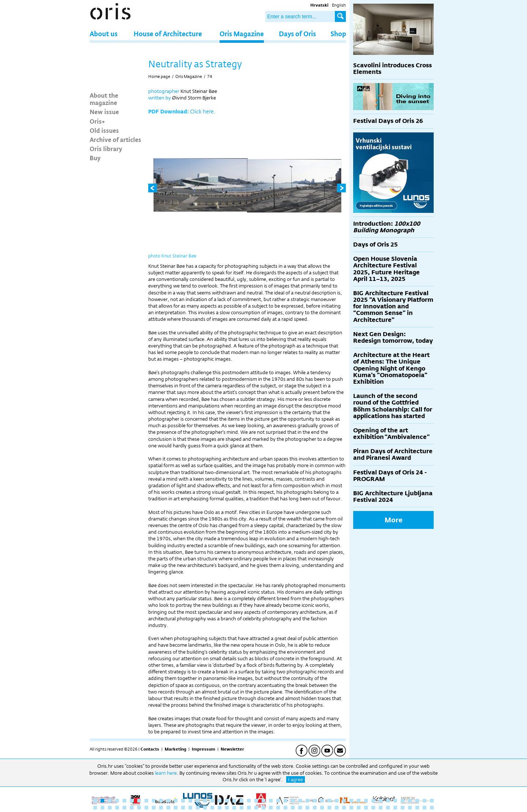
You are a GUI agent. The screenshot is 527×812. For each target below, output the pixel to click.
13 (183, 801)
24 (263, 801)
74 (210, 76)
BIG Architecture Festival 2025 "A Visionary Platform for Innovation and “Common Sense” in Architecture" (393, 307)
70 (256, 808)
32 (322, 801)
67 (234, 808)
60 (183, 808)
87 (381, 808)
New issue (104, 112)
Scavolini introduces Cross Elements (393, 69)
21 (242, 801)
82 (344, 808)
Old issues (104, 130)
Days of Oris (297, 33)
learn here (166, 773)
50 (110, 808)
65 (220, 808)
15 (198, 801)
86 (373, 808)
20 (234, 801)
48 (95, 808)
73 (278, 808)
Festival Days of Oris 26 (388, 121)
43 (403, 801)
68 (242, 808)
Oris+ (97, 121)
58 (168, 808)
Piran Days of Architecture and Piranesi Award (393, 454)
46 (425, 801)
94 (432, 808)
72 (271, 808)
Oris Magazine (242, 33)
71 (263, 808)
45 (417, 801)
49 (102, 808)
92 (417, 808)
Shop (338, 33)
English (339, 5)
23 (256, 801)
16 (205, 801)
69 (249, 808)
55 (146, 808)
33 (329, 801)
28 (293, 801)
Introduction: (387, 227)
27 (285, 801)
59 (176, 808)
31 (315, 801)
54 (139, 808)
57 (161, 808)
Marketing (175, 749)
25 (271, 801)
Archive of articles (115, 139)
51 (117, 808)
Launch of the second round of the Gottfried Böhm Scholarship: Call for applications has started (393, 406)
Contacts (150, 749)
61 (190, 808)
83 (351, 808)
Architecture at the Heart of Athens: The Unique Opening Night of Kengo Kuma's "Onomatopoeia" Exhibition (391, 368)
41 (388, 801)
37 (359, 801)
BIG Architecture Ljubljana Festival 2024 (393, 497)
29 (300, 801)
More (394, 520)
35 (344, 801)
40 (381, 801)
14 (190, 801)
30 (307, 801)
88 (388, 808)
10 (161, 801)
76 (300, 808)
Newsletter (232, 749)
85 (366, 808)
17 (212, 801)
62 (198, 808)
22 (249, 801)
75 (293, 808)
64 (212, 808)
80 (329, 808)
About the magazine (104, 99)
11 (168, 801)
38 (366, 801)
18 (220, 801)
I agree (296, 779)
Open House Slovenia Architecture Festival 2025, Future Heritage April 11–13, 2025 (386, 269)
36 (351, 801)
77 (307, 808)
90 (403, 808)
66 (227, 808)
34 (337, 801)
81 (337, 808)
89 (395, 808)
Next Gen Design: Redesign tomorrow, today (393, 337)
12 (176, 801)
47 (432, 801)
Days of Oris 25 (375, 245)
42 (395, 801)
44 (410, 801)
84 (359, 808)
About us (104, 33)
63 (205, 808)
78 (315, 808)
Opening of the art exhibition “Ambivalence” (391, 434)
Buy (95, 158)
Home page (159, 76)
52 (124, 808)
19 (227, 801)
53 (132, 808)
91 (410, 808)
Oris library (106, 149)
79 (322, 808)
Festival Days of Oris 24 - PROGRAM (390, 476)
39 (373, 801)
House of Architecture (168, 33)
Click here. (203, 111)
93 (425, 808)
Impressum (203, 749)
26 (278, 801)
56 (154, 808)
